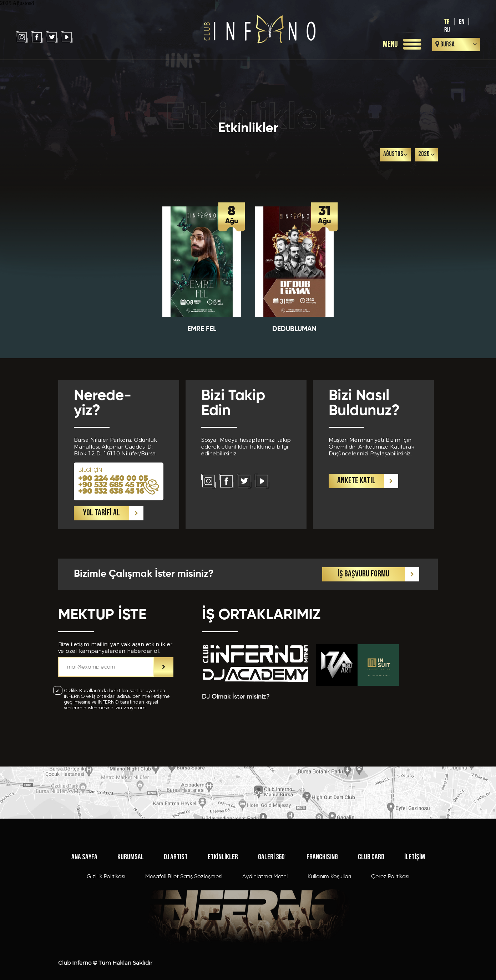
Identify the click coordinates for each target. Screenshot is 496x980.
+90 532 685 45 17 (111, 528)
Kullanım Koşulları (329, 924)
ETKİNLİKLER (223, 904)
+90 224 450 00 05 (113, 522)
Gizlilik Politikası (106, 924)
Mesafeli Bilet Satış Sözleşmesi (184, 924)
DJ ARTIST (176, 904)
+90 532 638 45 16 (111, 535)
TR (447, 22)
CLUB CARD (371, 904)
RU (447, 30)
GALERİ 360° (272, 904)
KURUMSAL (131, 904)
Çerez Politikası (390, 924)
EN (462, 22)
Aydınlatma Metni (265, 924)
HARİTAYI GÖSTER (248, 808)
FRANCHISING (322, 904)
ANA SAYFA (84, 904)
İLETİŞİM (415, 904)
